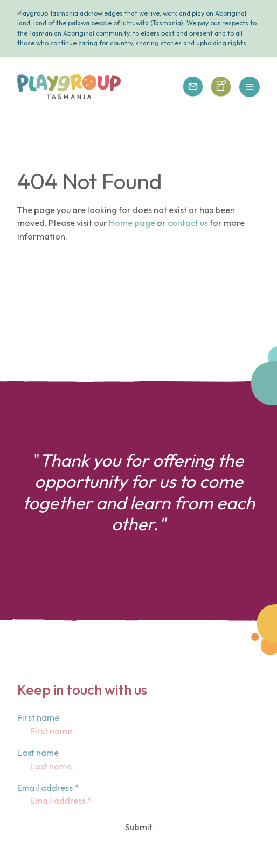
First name (38, 717)
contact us (188, 223)
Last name (38, 753)
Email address (48, 788)
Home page (132, 223)
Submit (139, 827)
